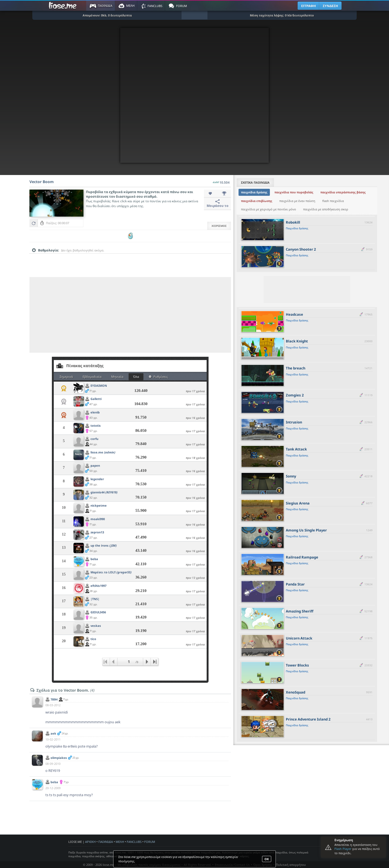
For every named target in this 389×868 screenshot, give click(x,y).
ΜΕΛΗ (120, 842)
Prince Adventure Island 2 (308, 719)
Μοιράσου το (218, 204)
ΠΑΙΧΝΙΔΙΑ (106, 842)
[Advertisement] (130, 315)
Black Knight (297, 341)
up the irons (104, 545)
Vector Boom (42, 182)
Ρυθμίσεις (158, 377)
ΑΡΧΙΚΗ (90, 842)
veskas (96, 626)
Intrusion (294, 422)
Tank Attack (296, 449)
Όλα (136, 377)
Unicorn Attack (299, 638)
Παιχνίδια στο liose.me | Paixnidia (63, 6)
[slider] (130, 259)
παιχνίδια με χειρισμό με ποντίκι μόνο (269, 209)
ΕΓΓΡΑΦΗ (308, 6)
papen (95, 465)
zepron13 (97, 532)
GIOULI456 (98, 612)
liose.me (103, 452)
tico (93, 639)
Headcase (294, 314)
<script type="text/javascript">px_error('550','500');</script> (194, 95)
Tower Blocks (297, 665)
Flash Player (343, 849)
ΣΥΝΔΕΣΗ (330, 6)
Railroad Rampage (302, 557)
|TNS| (95, 599)
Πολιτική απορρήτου (291, 865)
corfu (94, 439)
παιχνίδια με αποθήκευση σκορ (326, 209)
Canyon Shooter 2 (301, 249)
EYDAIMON (99, 386)
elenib (95, 412)
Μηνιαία (117, 377)
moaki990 (98, 519)
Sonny (291, 476)
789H (54, 699)
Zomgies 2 (295, 395)
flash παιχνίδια (333, 201)
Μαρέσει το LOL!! (111, 572)
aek (53, 733)
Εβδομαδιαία (92, 377)
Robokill (293, 222)
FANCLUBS (134, 842)
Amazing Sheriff (300, 611)
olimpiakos (59, 758)
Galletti (96, 399)
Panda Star (295, 584)
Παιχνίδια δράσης (297, 228)
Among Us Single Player (306, 530)
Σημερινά (66, 377)
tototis (96, 425)
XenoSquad (296, 692)
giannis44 (104, 492)
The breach (296, 368)
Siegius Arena (298, 503)
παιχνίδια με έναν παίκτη (297, 201)
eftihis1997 (98, 586)
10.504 (221, 181)
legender (97, 479)
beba (94, 559)
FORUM (150, 842)
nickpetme (99, 505)
